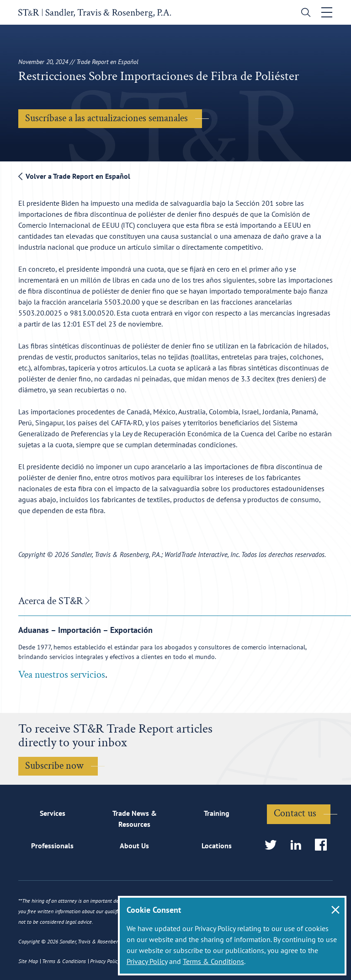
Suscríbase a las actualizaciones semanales (106, 118)
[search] (304, 13)
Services (53, 813)
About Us (134, 846)
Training (217, 813)
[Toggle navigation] (327, 12)
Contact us (295, 813)
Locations (217, 846)
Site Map (28, 961)
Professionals (52, 846)
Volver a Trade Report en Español (74, 176)
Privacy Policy (147, 961)
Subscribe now (54, 766)
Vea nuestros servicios (62, 675)
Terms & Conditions (213, 961)
